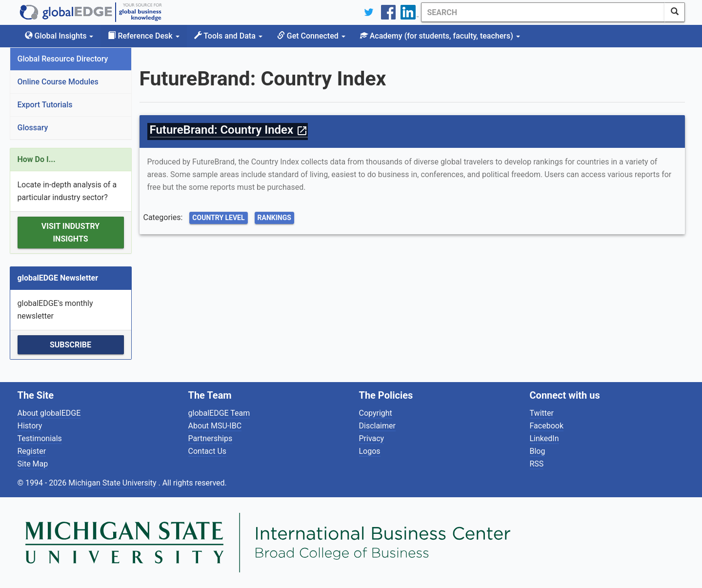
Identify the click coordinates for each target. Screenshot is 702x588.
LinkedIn (544, 438)
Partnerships (211, 438)
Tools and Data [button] (228, 36)
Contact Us (208, 451)
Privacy (372, 438)
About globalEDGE (49, 413)
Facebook (547, 426)
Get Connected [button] (311, 36)
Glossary (33, 128)
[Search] (543, 12)
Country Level (218, 218)
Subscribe (70, 345)
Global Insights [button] (59, 36)
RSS (537, 464)
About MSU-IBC (215, 426)
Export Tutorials (45, 105)
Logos (370, 451)
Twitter (542, 413)
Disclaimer (377, 426)
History (30, 426)
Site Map (33, 464)
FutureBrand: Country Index (229, 130)
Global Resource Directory (63, 59)
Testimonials (40, 438)
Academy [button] (440, 36)
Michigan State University (113, 483)
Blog (538, 451)
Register (32, 451)
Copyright (376, 413)
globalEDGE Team (219, 413)
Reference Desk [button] (143, 36)
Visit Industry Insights (70, 233)
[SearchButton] (675, 12)
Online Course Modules (58, 82)
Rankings (274, 218)
